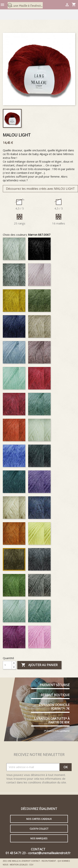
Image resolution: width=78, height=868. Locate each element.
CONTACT (36, 861)
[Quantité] (7, 665)
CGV (31, 865)
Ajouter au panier (39, 665)
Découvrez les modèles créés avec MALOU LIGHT (40, 189)
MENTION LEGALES (19, 865)
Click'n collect (39, 829)
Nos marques (39, 838)
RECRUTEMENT (49, 861)
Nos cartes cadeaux (39, 819)
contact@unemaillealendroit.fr (49, 853)
